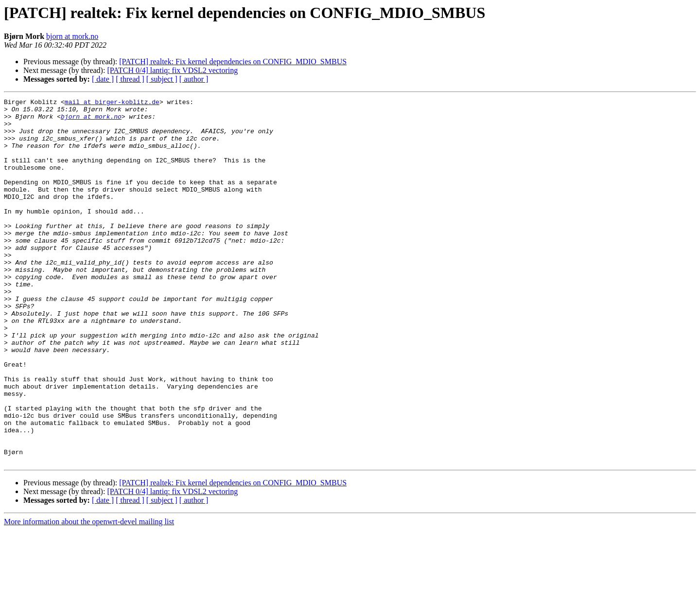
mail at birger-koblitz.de (112, 103)
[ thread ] (130, 79)
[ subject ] (162, 79)
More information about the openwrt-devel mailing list (89, 594)
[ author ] (194, 79)
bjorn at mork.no (72, 36)
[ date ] (103, 79)
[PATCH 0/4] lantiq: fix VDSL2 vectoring (172, 70)
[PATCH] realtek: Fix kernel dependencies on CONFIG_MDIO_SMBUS (233, 62)
